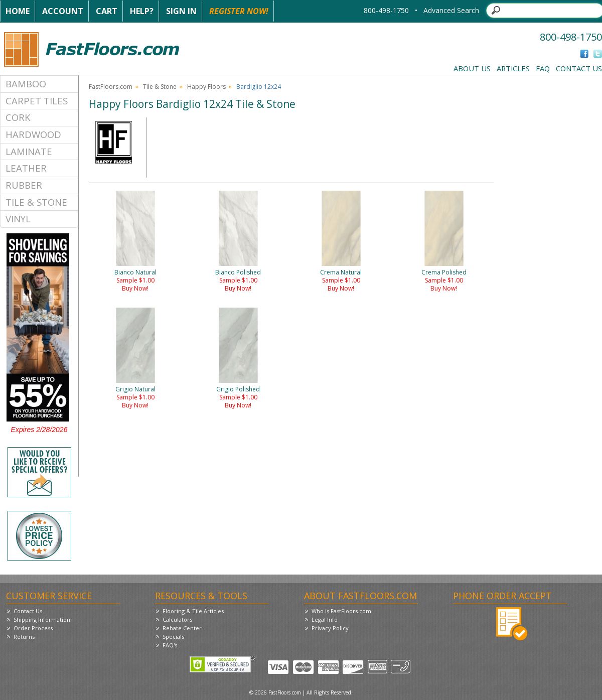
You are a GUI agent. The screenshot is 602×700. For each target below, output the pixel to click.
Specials (173, 637)
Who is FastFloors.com (341, 611)
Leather (26, 168)
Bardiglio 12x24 (259, 87)
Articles (513, 68)
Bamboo (26, 84)
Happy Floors (206, 87)
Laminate (29, 151)
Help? (142, 11)
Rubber (24, 185)
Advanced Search (451, 10)
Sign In (181, 11)
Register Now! (239, 11)
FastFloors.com (111, 87)
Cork (18, 117)
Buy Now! (135, 288)
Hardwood (33, 134)
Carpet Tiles (37, 101)
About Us (472, 68)
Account (63, 11)
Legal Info (325, 619)
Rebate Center (182, 628)
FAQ (543, 68)
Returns (24, 637)
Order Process (33, 628)
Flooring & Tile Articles (193, 611)
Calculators (177, 619)
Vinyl (18, 219)
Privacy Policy (330, 628)
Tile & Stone (36, 202)
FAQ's (170, 645)
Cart (107, 11)
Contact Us (579, 68)
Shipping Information (42, 619)
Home (18, 11)
